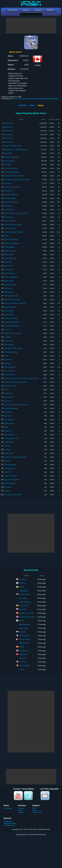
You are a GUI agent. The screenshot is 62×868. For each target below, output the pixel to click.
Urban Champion (10, 483)
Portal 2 (7, 236)
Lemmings (8, 164)
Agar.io (7, 390)
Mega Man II (8, 191)
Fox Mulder (23, 609)
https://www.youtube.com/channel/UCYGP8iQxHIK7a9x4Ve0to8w (35, 99)
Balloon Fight (9, 255)
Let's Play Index (9, 825)
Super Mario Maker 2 (11, 168)
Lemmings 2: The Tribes (12, 187)
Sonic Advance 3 (10, 375)
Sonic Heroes (9, 311)
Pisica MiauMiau (24, 666)
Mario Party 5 (9, 134)
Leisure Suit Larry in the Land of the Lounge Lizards (21, 378)
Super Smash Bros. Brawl (13, 146)
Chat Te (22, 669)
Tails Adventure (9, 435)
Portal (6, 356)
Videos (32, 105)
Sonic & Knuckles (10, 221)
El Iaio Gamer (23, 606)
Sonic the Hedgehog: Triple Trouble (16, 405)
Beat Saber (8, 416)
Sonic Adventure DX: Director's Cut (16, 213)
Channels (22, 808)
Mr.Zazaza (22, 658)
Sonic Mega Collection (12, 326)
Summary (22, 105)
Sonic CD (7, 472)
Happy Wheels (9, 442)
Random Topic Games (26, 613)
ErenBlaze (22, 579)
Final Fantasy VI (10, 273)
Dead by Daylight (10, 198)
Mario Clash (8, 262)
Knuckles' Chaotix (10, 386)
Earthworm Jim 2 (10, 468)
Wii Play (7, 450)
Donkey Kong (9, 341)
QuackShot (8, 412)
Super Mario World (10, 307)
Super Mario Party (10, 285)
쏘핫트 (21, 621)
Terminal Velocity (10, 228)
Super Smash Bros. (11, 258)
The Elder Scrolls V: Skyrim (13, 348)
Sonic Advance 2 (10, 371)
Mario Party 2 (9, 127)
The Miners (8, 337)
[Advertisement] (31, 26)
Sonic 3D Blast (9, 315)
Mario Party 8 (9, 131)
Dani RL (22, 647)
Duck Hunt (8, 401)
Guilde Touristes (24, 636)
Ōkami (6, 427)
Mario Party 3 (9, 206)
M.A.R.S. (7, 330)
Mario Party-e (9, 217)
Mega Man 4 (8, 431)
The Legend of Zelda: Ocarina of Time (17, 179)
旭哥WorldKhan (24, 643)
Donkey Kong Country (12, 438)
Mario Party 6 (9, 142)
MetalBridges (23, 591)
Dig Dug (7, 446)
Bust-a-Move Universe (12, 480)
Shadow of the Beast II (12, 243)
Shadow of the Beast (11, 240)
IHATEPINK (23, 662)
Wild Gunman (9, 292)
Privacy (35, 810)
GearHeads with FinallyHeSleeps (30, 617)
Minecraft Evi (23, 654)
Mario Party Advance (11, 202)
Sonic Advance (9, 270)
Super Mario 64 (9, 209)
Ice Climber (8, 487)
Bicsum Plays (23, 628)
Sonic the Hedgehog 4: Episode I (15, 303)
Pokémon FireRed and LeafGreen (15, 457)
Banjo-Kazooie (9, 281)
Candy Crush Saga (10, 476)
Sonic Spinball (9, 397)
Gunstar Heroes (9, 423)
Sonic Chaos (8, 393)
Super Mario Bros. (10, 251)
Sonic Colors (8, 288)
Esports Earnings (10, 823)
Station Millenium (25, 624)
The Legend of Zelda (11, 296)
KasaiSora (22, 632)
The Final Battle (9, 247)
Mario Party (8, 153)
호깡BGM (22, 583)
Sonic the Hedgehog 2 (12, 172)
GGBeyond (8, 821)
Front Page (8, 808)
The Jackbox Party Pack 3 (13, 495)
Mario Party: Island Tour (12, 300)
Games (21, 812)
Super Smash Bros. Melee (13, 225)
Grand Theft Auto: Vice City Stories (16, 382)
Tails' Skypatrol (9, 420)
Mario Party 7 (9, 138)
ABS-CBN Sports (25, 639)
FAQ (34, 808)
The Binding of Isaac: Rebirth (14, 176)
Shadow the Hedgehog (12, 322)
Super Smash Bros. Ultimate (14, 232)
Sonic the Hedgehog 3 (12, 157)
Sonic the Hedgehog (11, 194)
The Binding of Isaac (11, 352)
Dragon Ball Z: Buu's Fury (13, 333)
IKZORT (22, 587)
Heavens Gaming (25, 594)
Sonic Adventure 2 (10, 367)
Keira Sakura (23, 598)
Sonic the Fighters (10, 465)
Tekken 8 (7, 491)
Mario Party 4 (9, 123)
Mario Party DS (9, 161)
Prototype (7, 363)
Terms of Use (37, 812)
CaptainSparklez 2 (25, 602)
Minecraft (7, 461)
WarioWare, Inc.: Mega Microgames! (16, 149)
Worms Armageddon (11, 277)
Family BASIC (9, 453)
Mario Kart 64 (9, 266)
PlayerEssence (24, 651)
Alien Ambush (9, 345)
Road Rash (8, 360)
